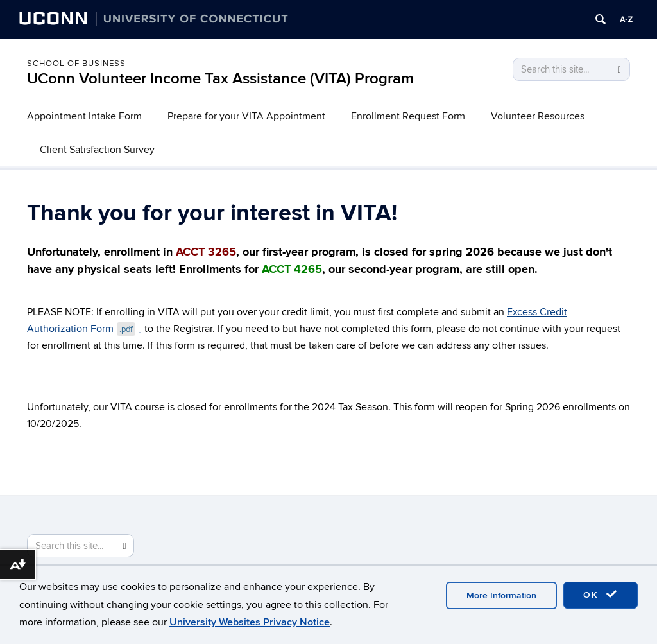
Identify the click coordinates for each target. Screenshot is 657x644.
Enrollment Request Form (408, 116)
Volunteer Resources (538, 116)
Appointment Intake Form (84, 116)
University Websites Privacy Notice (250, 622)
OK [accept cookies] (601, 595)
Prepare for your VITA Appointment (246, 116)
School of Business (76, 64)
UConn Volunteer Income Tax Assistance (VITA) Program (220, 79)
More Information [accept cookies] (501, 596)
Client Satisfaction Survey (97, 150)
